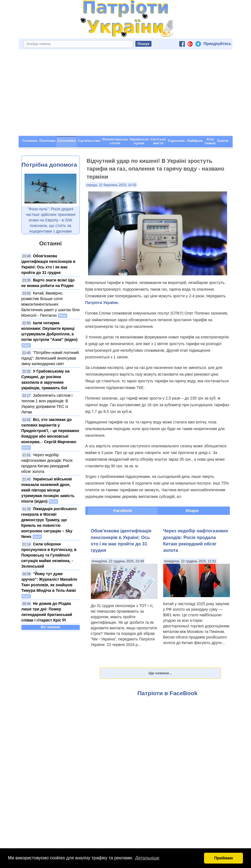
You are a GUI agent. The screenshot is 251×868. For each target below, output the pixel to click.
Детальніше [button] (147, 858)
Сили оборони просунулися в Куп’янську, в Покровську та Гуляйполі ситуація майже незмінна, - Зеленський (49, 555)
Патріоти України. (102, 303)
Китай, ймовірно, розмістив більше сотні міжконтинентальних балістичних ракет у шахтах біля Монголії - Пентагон (51, 304)
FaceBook (123, 511)
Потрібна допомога (49, 165)
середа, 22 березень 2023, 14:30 (111, 185)
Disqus (192, 511)
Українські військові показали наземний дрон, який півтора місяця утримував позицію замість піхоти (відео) (48, 490)
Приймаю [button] (223, 858)
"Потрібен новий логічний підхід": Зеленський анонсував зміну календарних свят (50, 358)
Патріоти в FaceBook (168, 693)
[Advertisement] (126, 94)
